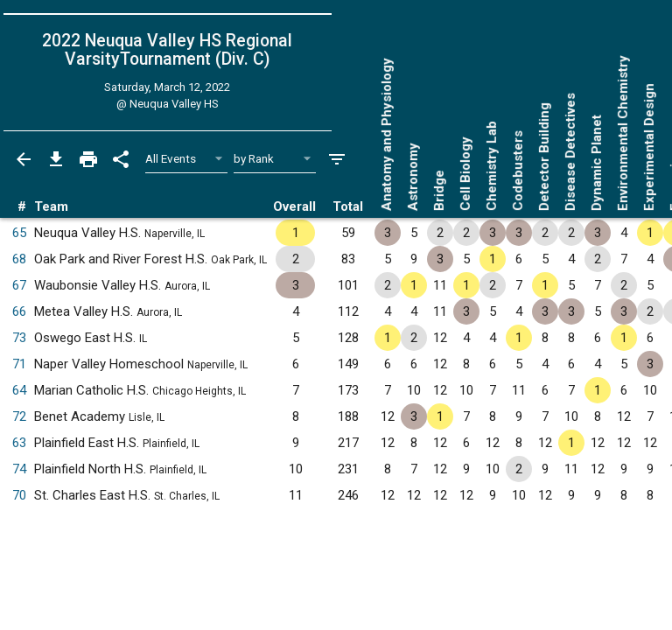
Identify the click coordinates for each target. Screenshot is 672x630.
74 (19, 469)
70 (19, 495)
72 (19, 416)
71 (19, 364)
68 (19, 259)
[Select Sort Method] (275, 159)
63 (19, 443)
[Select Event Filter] (187, 159)
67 (19, 285)
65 (19, 233)
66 (19, 311)
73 (19, 338)
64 (19, 390)
